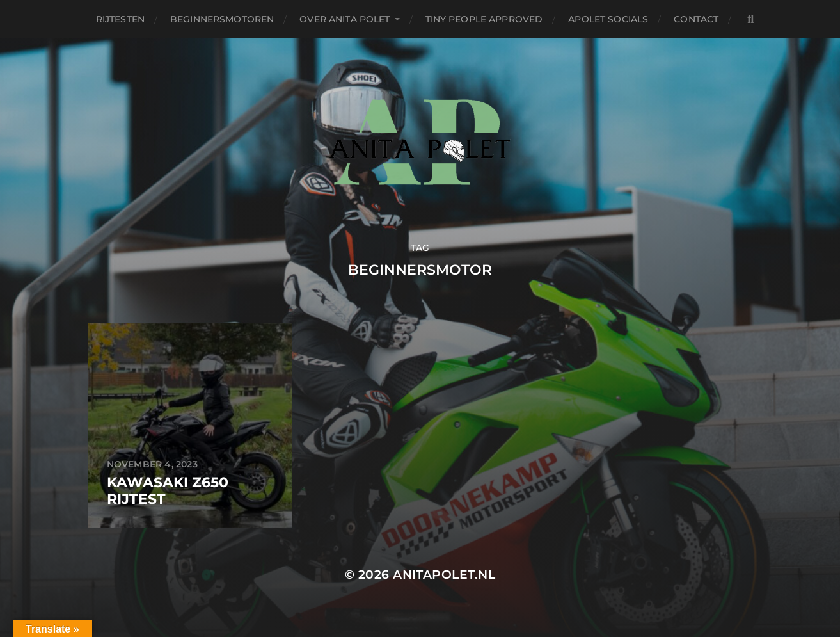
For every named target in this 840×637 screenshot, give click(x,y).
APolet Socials (608, 19)
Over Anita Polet (345, 19)
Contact (696, 19)
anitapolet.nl (444, 575)
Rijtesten (120, 19)
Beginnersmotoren (222, 19)
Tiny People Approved (484, 19)
